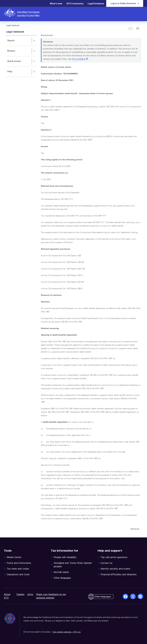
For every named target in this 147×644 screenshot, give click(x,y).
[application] (21, 56)
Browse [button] (22, 51)
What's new (56, 4)
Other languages (103, 597)
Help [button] (22, 72)
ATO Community (75, 4)
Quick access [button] (22, 61)
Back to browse (47, 35)
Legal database (15, 32)
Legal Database (96, 4)
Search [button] (22, 41)
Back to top (135, 529)
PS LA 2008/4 (79, 59)
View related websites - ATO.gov (67, 632)
